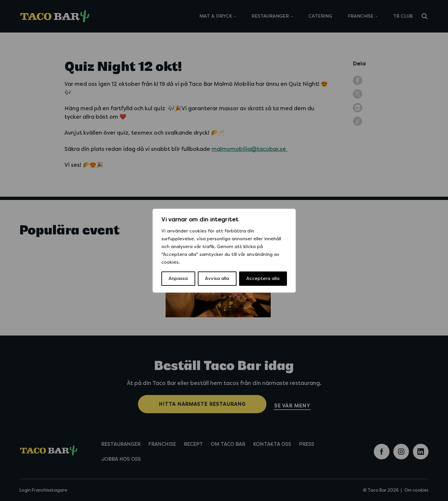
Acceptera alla (263, 278)
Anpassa (178, 278)
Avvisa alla (217, 278)
